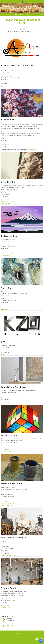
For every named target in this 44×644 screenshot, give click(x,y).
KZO (2, 355)
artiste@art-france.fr (7, 202)
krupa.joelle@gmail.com (8, 308)
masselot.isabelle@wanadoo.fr (10, 85)
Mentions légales (24, 636)
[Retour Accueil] (22, 3)
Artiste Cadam (32, 150)
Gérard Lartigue (6, 203)
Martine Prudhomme (7, 505)
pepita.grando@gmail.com (9, 556)
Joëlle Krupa (5, 310)
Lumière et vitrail (6, 451)
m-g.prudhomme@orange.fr (9, 503)
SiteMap (33, 636)
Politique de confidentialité (9, 636)
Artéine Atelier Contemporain (9, 87)
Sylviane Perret (5, 608)
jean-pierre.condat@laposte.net (10, 254)
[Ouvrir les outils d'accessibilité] (41, 641)
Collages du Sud (6, 256)
